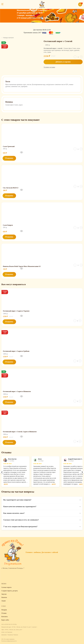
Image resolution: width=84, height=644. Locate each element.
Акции (4, 601)
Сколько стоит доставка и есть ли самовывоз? (42, 520)
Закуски (4, 594)
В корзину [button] (9, 158)
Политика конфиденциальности (9, 641)
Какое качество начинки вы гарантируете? (42, 507)
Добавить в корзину (63, 62)
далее (6, 484)
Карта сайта (5, 620)
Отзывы (4, 613)
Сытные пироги (6, 587)
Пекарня (4, 610)
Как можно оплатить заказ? (42, 513)
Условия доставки (49, 67)
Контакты (4, 617)
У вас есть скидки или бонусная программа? (42, 527)
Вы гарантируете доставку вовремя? (42, 500)
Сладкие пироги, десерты (10, 591)
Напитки (4, 597)
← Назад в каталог (8, 38)
